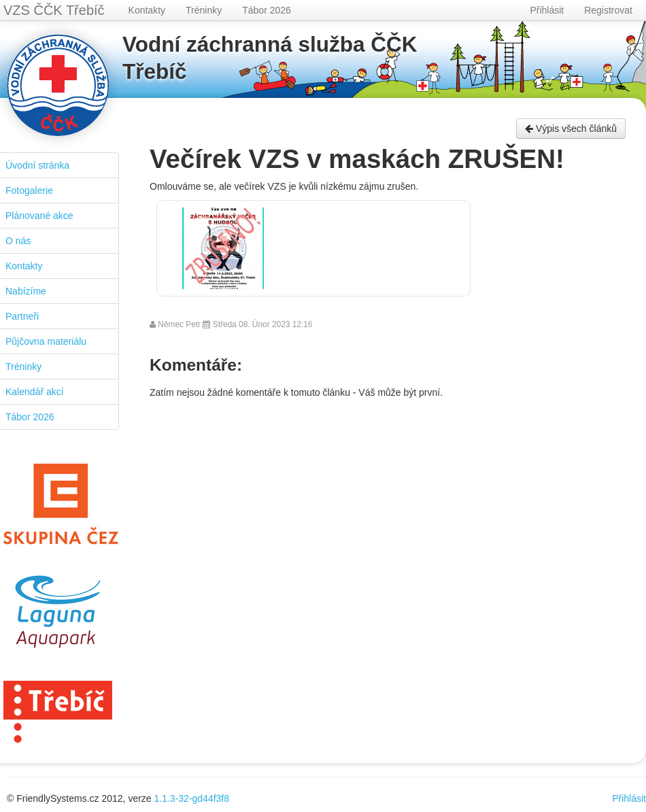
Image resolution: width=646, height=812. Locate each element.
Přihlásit (547, 10)
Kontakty (147, 10)
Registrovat (608, 10)
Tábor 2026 (267, 10)
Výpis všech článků (571, 129)
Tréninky (204, 10)
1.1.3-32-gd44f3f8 (192, 798)
